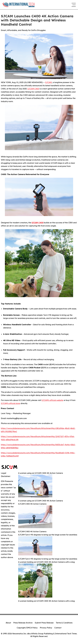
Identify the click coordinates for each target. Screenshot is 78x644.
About (8, 623)
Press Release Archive (23, 623)
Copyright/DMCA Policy (27, 628)
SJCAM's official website (52, 400)
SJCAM (48, 82)
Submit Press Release (44, 623)
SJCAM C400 (33, 89)
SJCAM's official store (11, 403)
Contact (58, 628)
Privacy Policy (46, 628)
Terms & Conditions (64, 623)
